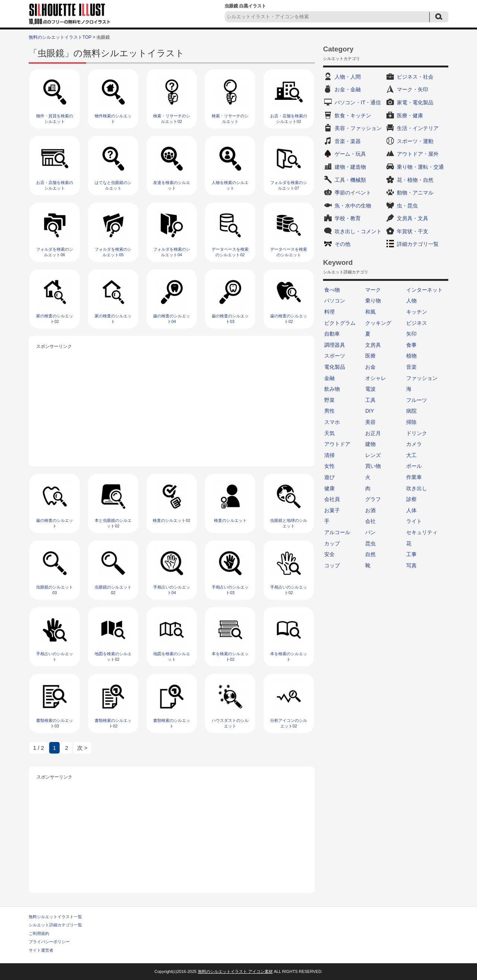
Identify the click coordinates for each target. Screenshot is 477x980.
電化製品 (335, 367)
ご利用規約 (39, 933)
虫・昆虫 (407, 206)
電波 (370, 389)
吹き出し (417, 488)
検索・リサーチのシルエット (230, 119)
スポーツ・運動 (415, 141)
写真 (411, 565)
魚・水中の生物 (353, 206)
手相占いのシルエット (55, 656)
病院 (411, 411)
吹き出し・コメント (358, 231)
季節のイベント (353, 193)
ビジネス (417, 323)
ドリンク (417, 433)
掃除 (411, 422)
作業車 (414, 477)
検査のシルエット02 (171, 520)
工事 (411, 554)
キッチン (417, 312)
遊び (329, 477)
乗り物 (373, 301)
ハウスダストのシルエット (230, 723)
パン (370, 532)
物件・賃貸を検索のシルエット (55, 119)
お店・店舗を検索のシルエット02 (289, 119)
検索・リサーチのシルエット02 (172, 119)
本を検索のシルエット (289, 656)
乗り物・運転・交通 (420, 167)
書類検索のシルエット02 (113, 723)
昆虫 (370, 543)
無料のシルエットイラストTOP (60, 37)
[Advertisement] (172, 403)
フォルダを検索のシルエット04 (172, 252)
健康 (329, 488)
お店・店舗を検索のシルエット (55, 185)
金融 (329, 378)
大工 (411, 455)
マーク (373, 290)
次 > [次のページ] (82, 748)
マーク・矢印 (413, 89)
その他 (342, 244)
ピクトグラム (340, 323)
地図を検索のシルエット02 (113, 656)
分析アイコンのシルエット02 (289, 723)
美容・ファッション (358, 128)
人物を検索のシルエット (230, 185)
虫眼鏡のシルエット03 (55, 590)
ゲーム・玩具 (350, 154)
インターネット (424, 290)
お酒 (370, 510)
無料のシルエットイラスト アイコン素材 (235, 971)
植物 (411, 356)
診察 (411, 499)
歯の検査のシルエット (55, 523)
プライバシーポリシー (49, 942)
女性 (329, 466)
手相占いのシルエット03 (230, 590)
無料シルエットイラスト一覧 (55, 917)
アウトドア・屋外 (418, 154)
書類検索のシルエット (172, 723)
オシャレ (376, 378)
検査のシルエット (230, 520)
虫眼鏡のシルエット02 (113, 590)
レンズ (373, 455)
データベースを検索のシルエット (289, 252)
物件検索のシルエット (113, 119)
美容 (370, 422)
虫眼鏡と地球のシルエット (289, 523)
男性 (329, 411)
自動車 (332, 334)
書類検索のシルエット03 (55, 723)
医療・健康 (410, 115)
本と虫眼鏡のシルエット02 (113, 523)
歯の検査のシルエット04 (172, 319)
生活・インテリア (418, 128)
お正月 (373, 433)
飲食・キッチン (353, 115)
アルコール (337, 532)
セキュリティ (422, 532)
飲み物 (332, 389)
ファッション (422, 378)
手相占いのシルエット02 (289, 590)
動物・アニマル (415, 193)
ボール (414, 466)
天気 (329, 433)
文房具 (373, 345)
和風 (370, 312)
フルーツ (417, 400)
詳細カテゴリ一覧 (418, 244)
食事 (411, 345)
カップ (332, 543)
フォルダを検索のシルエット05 (113, 252)
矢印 (411, 334)
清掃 (329, 455)
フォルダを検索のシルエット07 (289, 185)
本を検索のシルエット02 (230, 656)
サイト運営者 (41, 950)
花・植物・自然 (415, 180)
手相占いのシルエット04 (172, 590)
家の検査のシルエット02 (55, 319)
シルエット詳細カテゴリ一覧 (55, 925)
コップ (332, 565)
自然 (370, 554)
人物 (411, 301)
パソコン (335, 301)
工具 (370, 400)
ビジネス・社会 (415, 77)
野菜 (329, 400)
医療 (370, 356)
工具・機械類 (350, 180)
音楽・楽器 (348, 141)
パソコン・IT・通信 (358, 102)
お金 (370, 367)
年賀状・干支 (413, 231)
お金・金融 (348, 89)
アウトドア (337, 444)
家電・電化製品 (415, 102)
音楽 (411, 367)
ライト (414, 521)
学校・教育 (348, 218)
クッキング (378, 323)
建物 (370, 444)
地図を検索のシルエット (172, 656)
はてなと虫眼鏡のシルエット (113, 185)
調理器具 (335, 345)
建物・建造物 (350, 167)
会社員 (332, 499)
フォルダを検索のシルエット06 (55, 252)
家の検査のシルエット (113, 319)
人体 (411, 510)
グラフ (373, 499)
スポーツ (335, 356)
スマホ (332, 422)
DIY (369, 411)
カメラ (414, 444)
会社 (370, 521)
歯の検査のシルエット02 (289, 319)
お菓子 (332, 510)
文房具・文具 (413, 218)
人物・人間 (348, 77)
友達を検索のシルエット (172, 185)
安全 (329, 554)
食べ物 (332, 290)
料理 (329, 312)
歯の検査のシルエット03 (230, 319)
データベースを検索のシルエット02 (230, 252)
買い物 (373, 466)
